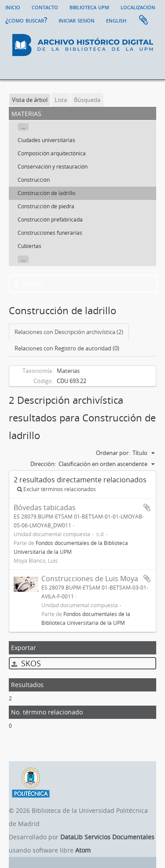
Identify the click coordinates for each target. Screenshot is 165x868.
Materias (68, 371)
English (116, 20)
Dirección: (43, 464)
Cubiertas (29, 246)
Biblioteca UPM (89, 7)
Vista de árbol (30, 100)
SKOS (26, 663)
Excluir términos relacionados (57, 489)
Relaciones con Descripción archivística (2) (69, 332)
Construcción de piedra (46, 206)
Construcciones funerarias (50, 233)
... (23, 127)
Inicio (13, 7)
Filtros (28, 284)
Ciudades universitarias (46, 140)
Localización (138, 7)
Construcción (34, 180)
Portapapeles (143, 20)
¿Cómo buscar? (26, 20)
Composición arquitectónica (52, 153)
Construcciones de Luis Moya (90, 579)
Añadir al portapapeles (147, 507)
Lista (61, 100)
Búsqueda (87, 100)
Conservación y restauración (53, 167)
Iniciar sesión (77, 20)
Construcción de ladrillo (46, 193)
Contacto (45, 7)
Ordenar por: (113, 453)
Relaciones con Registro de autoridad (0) (67, 348)
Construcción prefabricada (50, 220)
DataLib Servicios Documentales (107, 837)
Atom (83, 850)
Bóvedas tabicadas (45, 507)
